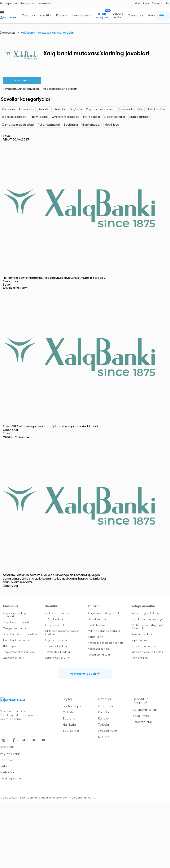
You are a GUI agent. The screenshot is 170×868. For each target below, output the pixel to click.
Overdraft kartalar (99, 655)
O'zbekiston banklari (143, 646)
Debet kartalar (115, 117)
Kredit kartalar (139, 117)
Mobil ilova (112, 125)
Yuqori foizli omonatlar (17, 623)
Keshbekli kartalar (99, 649)
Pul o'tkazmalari (49, 125)
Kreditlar (46, 16)
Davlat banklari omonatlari (20, 634)
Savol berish (22, 81)
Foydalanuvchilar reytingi (146, 619)
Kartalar (62, 16)
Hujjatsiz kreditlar (56, 640)
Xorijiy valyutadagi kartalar (105, 613)
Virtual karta (96, 637)
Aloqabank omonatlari (17, 640)
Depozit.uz (8, 33)
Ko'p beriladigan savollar (60, 89)
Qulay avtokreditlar (58, 613)
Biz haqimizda (8, 4)
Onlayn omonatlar (14, 628)
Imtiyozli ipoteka (56, 625)
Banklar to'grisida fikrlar (145, 613)
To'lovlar (104, 725)
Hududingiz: (142, 4)
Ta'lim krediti (39, 117)
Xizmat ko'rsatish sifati (18, 125)
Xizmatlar (29, 16)
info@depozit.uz (11, 779)
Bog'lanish (70, 719)
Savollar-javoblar (141, 634)
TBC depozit (11, 646)
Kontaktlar (45, 4)
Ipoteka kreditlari (14, 117)
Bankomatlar (91, 125)
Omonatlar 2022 (13, 658)
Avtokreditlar (157, 109)
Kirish (162, 16)
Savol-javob (141, 716)
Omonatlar (136, 16)
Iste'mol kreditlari (131, 109)
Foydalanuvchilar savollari (21, 89)
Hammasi (9, 109)
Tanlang (157, 4)
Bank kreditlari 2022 (58, 658)
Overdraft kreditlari (65, 117)
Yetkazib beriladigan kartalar (106, 643)
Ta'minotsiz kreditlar (58, 652)
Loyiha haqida (73, 706)
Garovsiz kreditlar (56, 646)
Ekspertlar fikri (139, 640)
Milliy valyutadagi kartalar (104, 631)
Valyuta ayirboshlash (101, 109)
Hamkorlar (70, 725)
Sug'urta (76, 109)
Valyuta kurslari (118, 16)
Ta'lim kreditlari (55, 619)
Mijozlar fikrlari (139, 658)
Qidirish (68, 713)
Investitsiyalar (82, 16)
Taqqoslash (28, 4)
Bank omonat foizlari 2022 (20, 652)
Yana (151, 16)
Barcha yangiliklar (145, 710)
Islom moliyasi (102, 16)
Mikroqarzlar (92, 117)
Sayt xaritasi (72, 731)
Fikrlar (4, 766)
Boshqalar (71, 125)
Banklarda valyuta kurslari (147, 652)
